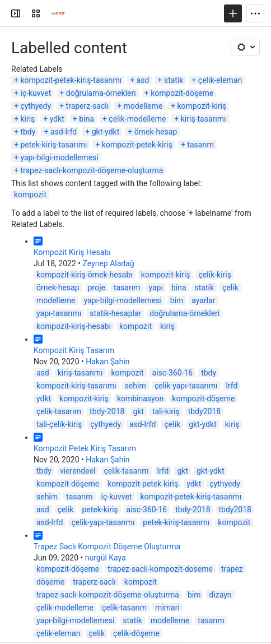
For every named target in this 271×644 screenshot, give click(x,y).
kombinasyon (140, 399)
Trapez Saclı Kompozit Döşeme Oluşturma (107, 546)
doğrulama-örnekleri (101, 93)
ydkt (57, 119)
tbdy (28, 132)
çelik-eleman (220, 80)
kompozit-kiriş (202, 106)
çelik (230, 288)
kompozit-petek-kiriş (137, 145)
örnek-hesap (156, 132)
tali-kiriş (166, 411)
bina (87, 119)
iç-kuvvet (36, 93)
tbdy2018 (204, 411)
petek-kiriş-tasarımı (53, 145)
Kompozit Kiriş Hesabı (72, 252)
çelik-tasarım (59, 411)
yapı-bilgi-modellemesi (59, 157)
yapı (155, 288)
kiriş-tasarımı (204, 119)
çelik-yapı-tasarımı (186, 386)
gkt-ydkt (106, 132)
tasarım (200, 145)
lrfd (232, 386)
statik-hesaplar (115, 313)
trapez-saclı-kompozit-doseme (160, 569)
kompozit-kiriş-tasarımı (76, 386)
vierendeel (78, 471)
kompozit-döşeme (182, 93)
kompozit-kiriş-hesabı (74, 326)
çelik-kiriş (215, 275)
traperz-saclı (88, 106)
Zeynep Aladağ (108, 263)
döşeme (50, 582)
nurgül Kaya (106, 558)
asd (143, 80)
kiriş (27, 119)
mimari (167, 608)
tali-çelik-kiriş (59, 424)
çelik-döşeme (136, 633)
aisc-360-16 (173, 373)
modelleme (143, 106)
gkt (138, 411)
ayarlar (203, 300)
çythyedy (36, 106)
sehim (135, 386)
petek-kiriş (100, 509)
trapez (232, 569)
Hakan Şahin (108, 362)
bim (177, 300)
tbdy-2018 (107, 411)
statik (174, 80)
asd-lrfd (64, 132)
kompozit (30, 194)
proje (97, 288)
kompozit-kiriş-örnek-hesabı (85, 275)
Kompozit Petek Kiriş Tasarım (85, 448)
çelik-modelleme (137, 119)
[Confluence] (52, 13)
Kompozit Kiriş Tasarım (74, 350)
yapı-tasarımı (59, 313)
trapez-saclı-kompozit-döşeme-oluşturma (92, 170)
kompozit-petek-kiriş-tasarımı (71, 80)
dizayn (220, 595)
